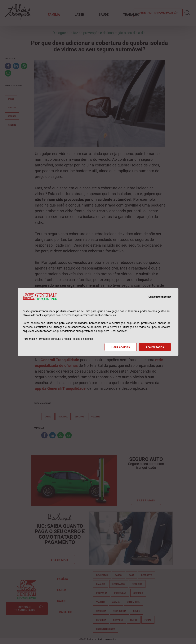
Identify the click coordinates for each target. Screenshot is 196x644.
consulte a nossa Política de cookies (72, 339)
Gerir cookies (121, 347)
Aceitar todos (155, 347)
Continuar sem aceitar (160, 297)
